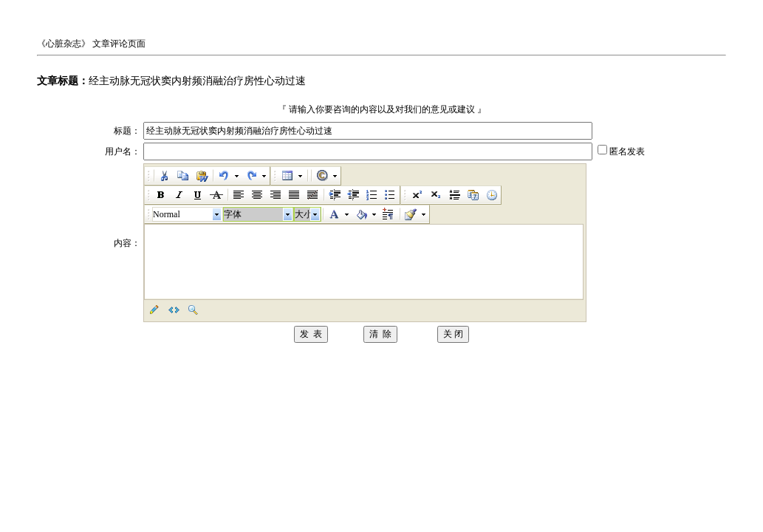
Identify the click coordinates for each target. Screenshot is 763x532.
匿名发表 (627, 151)
